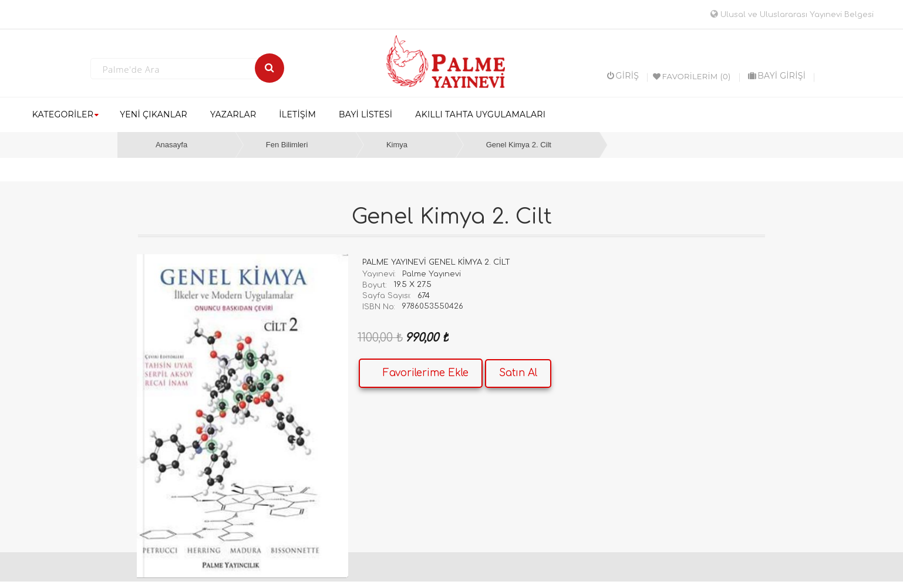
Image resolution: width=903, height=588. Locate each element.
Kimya (397, 145)
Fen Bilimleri (287, 145)
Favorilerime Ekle (426, 373)
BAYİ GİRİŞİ (777, 76)
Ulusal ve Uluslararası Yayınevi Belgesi (792, 15)
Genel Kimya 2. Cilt (519, 145)
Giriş (623, 76)
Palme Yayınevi (432, 274)
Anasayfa (171, 145)
